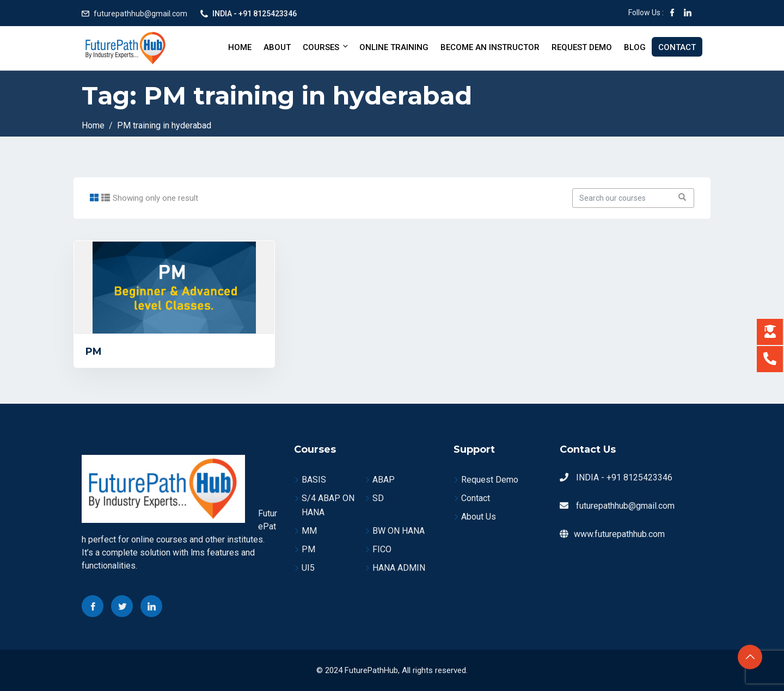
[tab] (94, 198)
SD (378, 498)
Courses (326, 47)
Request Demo (582, 47)
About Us (479, 517)
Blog (635, 47)
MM (309, 531)
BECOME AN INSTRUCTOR (490, 47)
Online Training (394, 47)
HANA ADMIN (399, 568)
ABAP (384, 480)
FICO (382, 549)
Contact (677, 47)
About (277, 47)
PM (94, 351)
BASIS (314, 480)
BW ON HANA (399, 531)
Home (240, 47)
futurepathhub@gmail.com (140, 14)
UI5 (308, 568)
